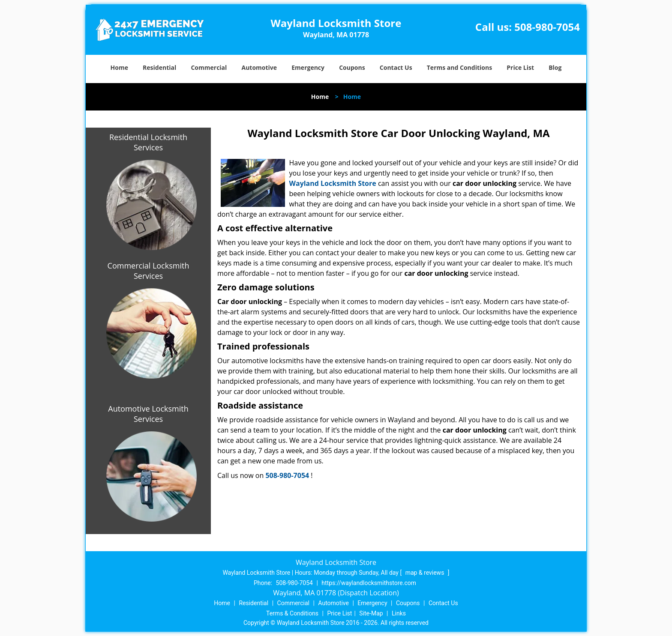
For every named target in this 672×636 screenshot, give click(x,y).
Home (119, 67)
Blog (555, 67)
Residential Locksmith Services (148, 142)
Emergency (308, 67)
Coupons (352, 67)
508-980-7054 (547, 27)
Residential (159, 67)
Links (399, 613)
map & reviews (426, 573)
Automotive (259, 67)
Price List (520, 67)
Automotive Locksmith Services (148, 414)
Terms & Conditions (292, 613)
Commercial (209, 67)
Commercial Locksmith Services (148, 271)
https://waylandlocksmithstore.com (369, 583)
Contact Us (396, 67)
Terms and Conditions (459, 67)
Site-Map (371, 613)
